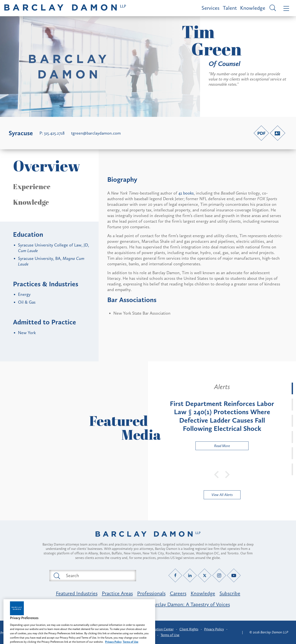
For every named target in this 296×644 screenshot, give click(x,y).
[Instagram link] (219, 575)
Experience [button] (32, 187)
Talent (230, 8)
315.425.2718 (54, 133)
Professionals (151, 593)
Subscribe (230, 593)
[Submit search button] (57, 576)
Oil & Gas (27, 302)
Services (211, 8)
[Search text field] (98, 576)
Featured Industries (77, 593)
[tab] (292, 389)
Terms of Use (170, 635)
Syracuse (21, 133)
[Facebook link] (175, 575)
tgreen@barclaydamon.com (96, 133)
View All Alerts (222, 495)
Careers (178, 593)
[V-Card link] (278, 133)
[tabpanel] (222, 416)
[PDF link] (261, 133)
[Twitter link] (205, 575)
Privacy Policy (214, 629)
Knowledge (253, 8)
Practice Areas (117, 593)
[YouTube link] (234, 575)
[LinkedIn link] (190, 575)
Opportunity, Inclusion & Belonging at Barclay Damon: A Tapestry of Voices (148, 604)
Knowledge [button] (31, 202)
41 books (186, 193)
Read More (213, 447)
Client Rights (189, 629)
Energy (24, 294)
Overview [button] (47, 166)
